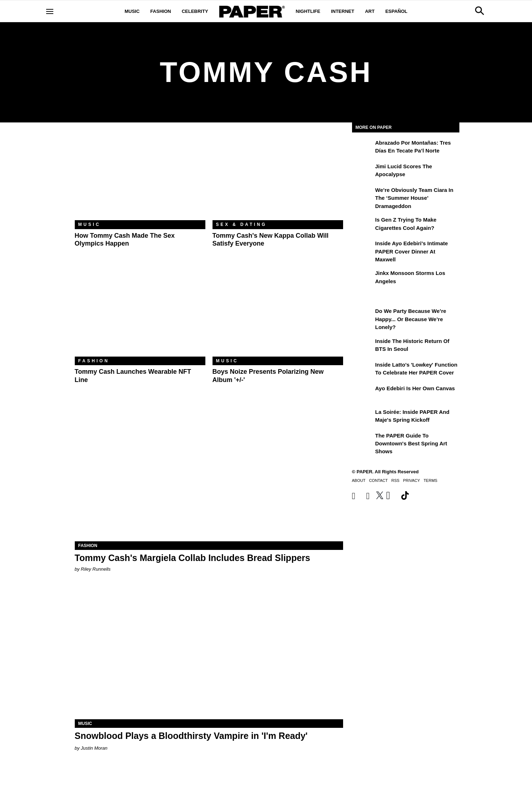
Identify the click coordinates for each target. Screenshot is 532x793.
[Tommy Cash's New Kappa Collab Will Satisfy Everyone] (278, 177)
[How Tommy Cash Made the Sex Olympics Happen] (140, 177)
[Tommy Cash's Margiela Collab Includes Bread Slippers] (209, 474)
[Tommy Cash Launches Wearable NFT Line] (140, 313)
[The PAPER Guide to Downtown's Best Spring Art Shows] (363, 441)
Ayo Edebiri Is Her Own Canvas (415, 388)
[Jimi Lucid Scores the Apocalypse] (363, 171)
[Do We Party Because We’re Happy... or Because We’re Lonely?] (363, 316)
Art (370, 11)
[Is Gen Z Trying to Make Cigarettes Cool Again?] (363, 225)
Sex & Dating (241, 224)
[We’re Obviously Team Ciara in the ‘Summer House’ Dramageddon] (363, 195)
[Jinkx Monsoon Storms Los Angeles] (363, 278)
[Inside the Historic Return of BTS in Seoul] (363, 346)
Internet (343, 11)
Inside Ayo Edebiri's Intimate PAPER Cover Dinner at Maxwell (412, 251)
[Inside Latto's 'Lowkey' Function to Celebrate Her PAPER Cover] (363, 370)
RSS (396, 480)
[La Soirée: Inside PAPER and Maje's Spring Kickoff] (363, 417)
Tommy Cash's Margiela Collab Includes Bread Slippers (192, 558)
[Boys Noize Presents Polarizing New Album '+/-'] (278, 313)
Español (396, 11)
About (359, 480)
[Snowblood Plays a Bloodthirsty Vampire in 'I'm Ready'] (209, 652)
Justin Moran (94, 748)
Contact (378, 480)
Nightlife (308, 11)
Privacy (411, 480)
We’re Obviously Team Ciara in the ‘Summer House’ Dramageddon (414, 198)
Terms (431, 480)
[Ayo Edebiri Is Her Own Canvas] (363, 393)
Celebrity (195, 11)
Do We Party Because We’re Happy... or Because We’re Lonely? (411, 319)
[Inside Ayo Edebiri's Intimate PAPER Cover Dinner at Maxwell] (363, 248)
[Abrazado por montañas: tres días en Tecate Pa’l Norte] (363, 148)
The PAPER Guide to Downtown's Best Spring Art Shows (411, 444)
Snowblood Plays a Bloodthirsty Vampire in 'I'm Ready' (191, 736)
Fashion (161, 11)
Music (132, 11)
